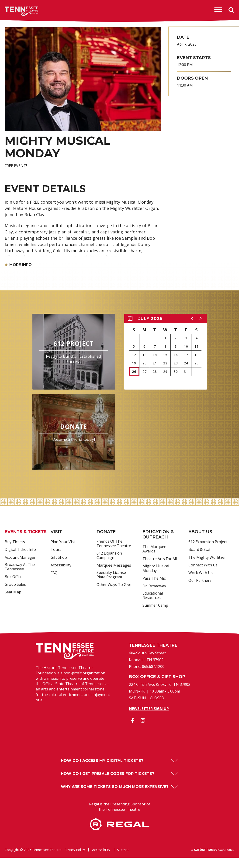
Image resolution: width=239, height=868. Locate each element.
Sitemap (123, 850)
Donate (106, 532)
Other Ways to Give (114, 585)
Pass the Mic (154, 579)
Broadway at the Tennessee (20, 567)
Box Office (14, 577)
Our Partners (200, 581)
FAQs (55, 573)
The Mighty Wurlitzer (207, 558)
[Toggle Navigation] (218, 10)
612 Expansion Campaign (109, 556)
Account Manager (20, 558)
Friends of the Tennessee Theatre (114, 544)
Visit (56, 532)
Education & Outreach (158, 534)
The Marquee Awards (154, 549)
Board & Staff (200, 550)
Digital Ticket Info (20, 550)
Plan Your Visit (63, 542)
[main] (119, 260)
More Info (21, 265)
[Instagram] (143, 720)
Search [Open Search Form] (231, 10)
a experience (213, 849)
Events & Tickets (26, 532)
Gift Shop (59, 558)
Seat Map (13, 592)
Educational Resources (153, 596)
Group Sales (15, 585)
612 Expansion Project (208, 542)
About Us (200, 532)
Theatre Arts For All (160, 559)
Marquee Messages (114, 565)
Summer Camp (155, 606)
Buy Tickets (15, 542)
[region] (166, 352)
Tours (56, 550)
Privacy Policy (75, 850)
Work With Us (201, 573)
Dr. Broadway (154, 586)
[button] (192, 318)
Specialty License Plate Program (111, 575)
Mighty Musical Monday (156, 568)
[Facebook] (132, 720)
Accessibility (61, 565)
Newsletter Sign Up (149, 709)
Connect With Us (203, 565)
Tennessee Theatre (14, 11)
